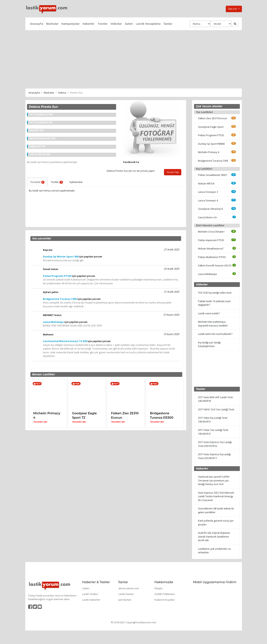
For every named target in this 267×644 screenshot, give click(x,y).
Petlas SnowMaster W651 (213, 175)
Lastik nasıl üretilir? (209, 313)
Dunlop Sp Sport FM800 (211, 144)
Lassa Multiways (208, 274)
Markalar (52, 24)
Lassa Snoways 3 (208, 192)
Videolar (116, 24)
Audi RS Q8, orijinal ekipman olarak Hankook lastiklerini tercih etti (214, 536)
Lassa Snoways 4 (208, 200)
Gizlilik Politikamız (165, 594)
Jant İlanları (125, 600)
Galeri (129, 24)
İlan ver (233, 9)
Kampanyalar (71, 24)
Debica (62, 93)
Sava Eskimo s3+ (208, 217)
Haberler (89, 24)
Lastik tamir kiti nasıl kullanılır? (215, 334)
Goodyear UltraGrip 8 (210, 209)
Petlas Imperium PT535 (211, 240)
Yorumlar (37, 182)
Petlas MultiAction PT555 (212, 257)
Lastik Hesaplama (148, 24)
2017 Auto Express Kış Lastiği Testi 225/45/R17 (214, 456)
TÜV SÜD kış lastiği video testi (215, 293)
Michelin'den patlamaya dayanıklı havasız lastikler (213, 324)
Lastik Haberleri (91, 600)
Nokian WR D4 (206, 183)
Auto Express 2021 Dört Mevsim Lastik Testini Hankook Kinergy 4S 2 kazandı (216, 496)
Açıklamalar (76, 182)
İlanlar (168, 24)
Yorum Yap (173, 172)
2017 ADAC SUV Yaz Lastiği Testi (216, 409)
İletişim (158, 588)
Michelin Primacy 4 (209, 152)
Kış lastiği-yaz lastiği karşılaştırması (209, 344)
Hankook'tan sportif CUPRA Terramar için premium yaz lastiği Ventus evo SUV (214, 480)
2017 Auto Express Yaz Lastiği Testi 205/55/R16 (215, 444)
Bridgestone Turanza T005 (213, 161)
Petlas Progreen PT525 (211, 135)
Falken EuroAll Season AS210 (215, 265)
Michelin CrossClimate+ (211, 232)
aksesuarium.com (129, 588)
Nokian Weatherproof (211, 249)
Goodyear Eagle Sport (211, 127)
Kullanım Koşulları (165, 600)
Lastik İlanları (126, 594)
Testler (103, 24)
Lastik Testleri (90, 594)
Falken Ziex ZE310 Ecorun (213, 118)
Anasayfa (37, 24)
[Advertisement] (134, 59)
